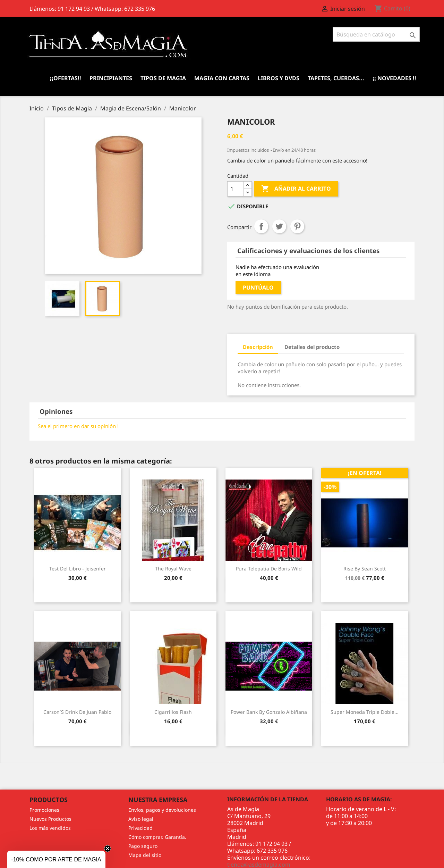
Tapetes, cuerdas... (336, 78)
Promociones (44, 810)
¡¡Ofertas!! (66, 78)
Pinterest (297, 226)
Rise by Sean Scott (365, 569)
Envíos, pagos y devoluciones (162, 810)
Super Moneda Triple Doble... (365, 712)
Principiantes (111, 78)
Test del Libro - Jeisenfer (78, 569)
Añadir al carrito (296, 189)
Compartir (261, 226)
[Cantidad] (236, 189)
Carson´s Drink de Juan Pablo (77, 712)
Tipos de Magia (163, 78)
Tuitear (279, 226)
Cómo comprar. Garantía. (157, 837)
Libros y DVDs (279, 78)
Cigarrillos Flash (173, 712)
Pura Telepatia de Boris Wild (269, 569)
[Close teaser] (108, 849)
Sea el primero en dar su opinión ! (78, 426)
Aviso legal (141, 819)
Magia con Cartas (222, 78)
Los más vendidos (50, 828)
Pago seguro (143, 846)
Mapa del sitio (145, 855)
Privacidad (140, 828)
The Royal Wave (173, 569)
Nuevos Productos (50, 819)
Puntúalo (258, 287)
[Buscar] (376, 34)
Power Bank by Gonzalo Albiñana (269, 712)
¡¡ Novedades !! (394, 78)
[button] (56, 859)
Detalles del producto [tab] (312, 347)
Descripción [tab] (258, 347)
